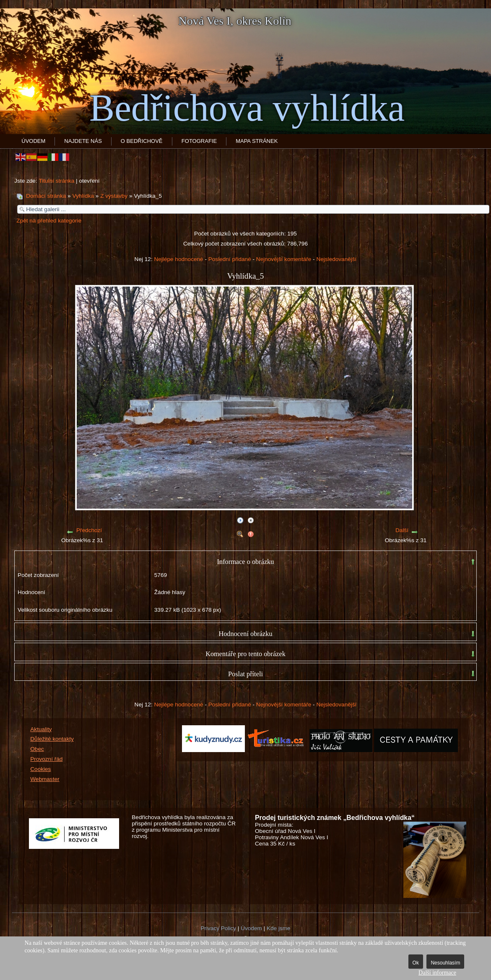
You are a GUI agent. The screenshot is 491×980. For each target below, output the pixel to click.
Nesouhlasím (445, 963)
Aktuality (41, 729)
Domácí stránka (46, 196)
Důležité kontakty (52, 739)
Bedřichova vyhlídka (247, 108)
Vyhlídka (83, 196)
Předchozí (89, 530)
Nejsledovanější (336, 259)
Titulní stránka (56, 181)
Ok (416, 963)
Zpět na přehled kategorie (49, 221)
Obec (37, 749)
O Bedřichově (142, 141)
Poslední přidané (230, 259)
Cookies (40, 769)
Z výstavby (114, 196)
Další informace (437, 973)
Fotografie (199, 141)
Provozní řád (46, 759)
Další (402, 530)
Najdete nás (83, 141)
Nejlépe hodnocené (178, 259)
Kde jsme (279, 928)
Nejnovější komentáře (284, 259)
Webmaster (45, 779)
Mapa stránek (257, 141)
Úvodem (33, 141)
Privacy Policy (218, 928)
